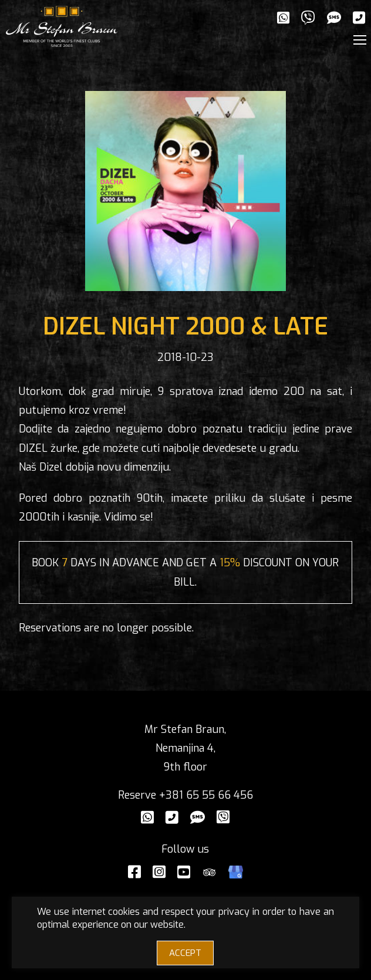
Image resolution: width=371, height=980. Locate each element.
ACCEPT (185, 953)
